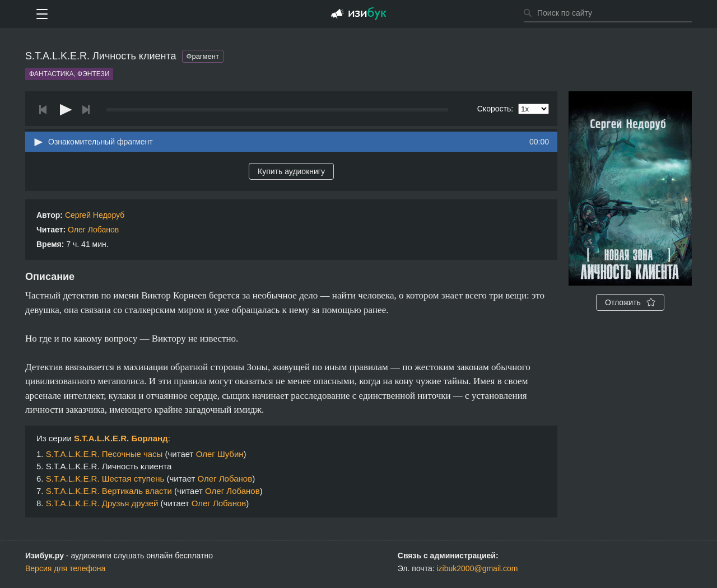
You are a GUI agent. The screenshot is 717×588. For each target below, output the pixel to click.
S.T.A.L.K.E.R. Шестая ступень (105, 479)
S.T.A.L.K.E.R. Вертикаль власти (109, 491)
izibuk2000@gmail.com (478, 568)
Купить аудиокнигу (291, 171)
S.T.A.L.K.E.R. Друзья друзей (102, 503)
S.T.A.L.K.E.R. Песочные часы (104, 454)
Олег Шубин (220, 454)
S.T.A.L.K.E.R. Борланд (121, 438)
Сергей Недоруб (95, 215)
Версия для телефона (65, 568)
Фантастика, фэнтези (69, 74)
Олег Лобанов (93, 230)
